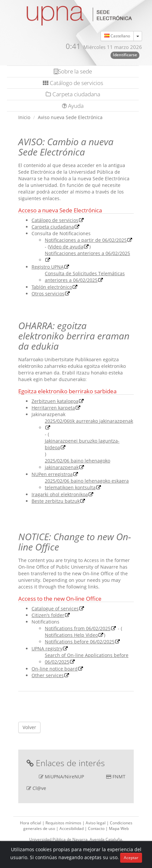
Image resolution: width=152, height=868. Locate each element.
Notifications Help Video (71, 635)
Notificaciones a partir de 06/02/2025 (86, 240)
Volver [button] (29, 727)
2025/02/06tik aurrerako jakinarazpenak (89, 421)
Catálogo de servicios (73, 83)
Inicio (24, 117)
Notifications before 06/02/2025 (80, 642)
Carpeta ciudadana (73, 94)
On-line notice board (55, 669)
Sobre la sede (73, 71)
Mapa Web (119, 828)
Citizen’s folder (48, 615)
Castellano (117, 36)
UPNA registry (47, 649)
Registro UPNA (48, 267)
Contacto (97, 828)
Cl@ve (39, 788)
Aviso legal (96, 823)
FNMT (119, 777)
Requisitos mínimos (64, 823)
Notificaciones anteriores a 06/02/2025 (87, 253)
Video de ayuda (66, 247)
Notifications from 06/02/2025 (78, 628)
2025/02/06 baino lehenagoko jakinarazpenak (77, 464)
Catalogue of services (55, 608)
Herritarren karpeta (53, 408)
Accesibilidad (72, 828)
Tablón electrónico (52, 287)
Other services (48, 675)
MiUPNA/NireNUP (64, 777)
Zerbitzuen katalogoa (55, 401)
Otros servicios (48, 294)
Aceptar (131, 858)
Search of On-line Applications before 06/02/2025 (87, 658)
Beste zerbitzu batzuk (56, 501)
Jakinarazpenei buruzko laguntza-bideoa (82, 444)
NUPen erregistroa (52, 474)
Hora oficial (31, 823)
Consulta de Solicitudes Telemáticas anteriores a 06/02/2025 (85, 277)
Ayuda (73, 106)
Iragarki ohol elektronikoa (60, 494)
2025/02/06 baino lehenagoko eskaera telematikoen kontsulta (87, 484)
